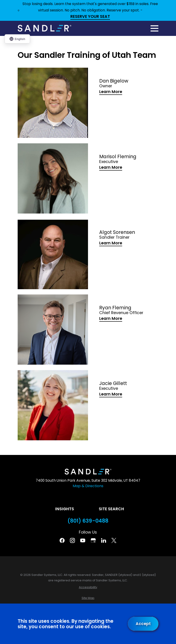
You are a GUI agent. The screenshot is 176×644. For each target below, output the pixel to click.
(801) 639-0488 (88, 521)
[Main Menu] (154, 28)
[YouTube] (83, 540)
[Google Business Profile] (93, 540)
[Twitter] (114, 540)
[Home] (44, 28)
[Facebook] (62, 540)
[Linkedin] (104, 540)
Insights (65, 509)
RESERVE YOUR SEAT (90, 17)
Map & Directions (88, 486)
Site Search (111, 509)
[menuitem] (88, 587)
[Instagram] (72, 540)
